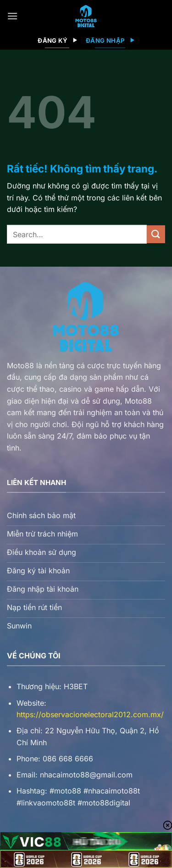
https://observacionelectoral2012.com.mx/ (90, 714)
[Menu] (12, 16)
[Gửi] (156, 234)
